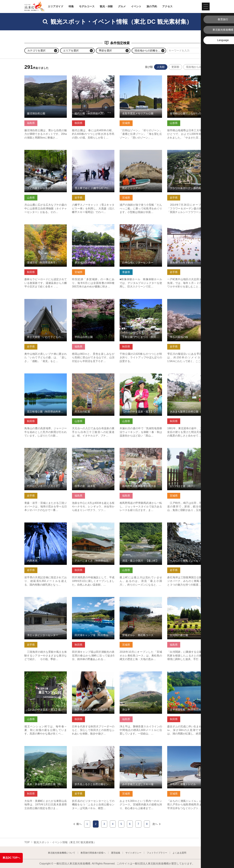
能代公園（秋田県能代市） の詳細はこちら (93, 79)
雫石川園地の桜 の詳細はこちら (186, 300)
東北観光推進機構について (62, 853)
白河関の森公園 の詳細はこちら (186, 598)
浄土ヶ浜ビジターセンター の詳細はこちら (46, 600)
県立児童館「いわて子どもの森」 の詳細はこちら (46, 302)
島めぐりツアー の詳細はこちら (138, 151)
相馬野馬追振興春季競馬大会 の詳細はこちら (141, 451)
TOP (27, 842)
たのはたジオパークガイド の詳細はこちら (46, 451)
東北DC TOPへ (11, 858)
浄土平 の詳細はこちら (133, 673)
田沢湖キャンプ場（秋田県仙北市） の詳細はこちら (93, 600)
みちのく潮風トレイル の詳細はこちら (188, 749)
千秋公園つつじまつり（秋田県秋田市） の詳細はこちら (141, 302)
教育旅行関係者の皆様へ (93, 853)
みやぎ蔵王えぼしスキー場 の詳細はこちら (141, 749)
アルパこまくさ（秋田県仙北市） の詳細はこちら (93, 526)
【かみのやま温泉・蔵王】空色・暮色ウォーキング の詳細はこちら (141, 376)
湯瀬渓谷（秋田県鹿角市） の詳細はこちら (46, 227)
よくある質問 (179, 853)
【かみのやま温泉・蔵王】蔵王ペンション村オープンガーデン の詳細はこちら (46, 676)
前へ (77, 824)
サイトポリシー (133, 853)
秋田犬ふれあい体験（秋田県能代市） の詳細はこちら (93, 674)
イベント (136, 6)
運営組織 (116, 853)
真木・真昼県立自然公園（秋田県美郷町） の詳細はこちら (46, 749)
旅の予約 (152, 6)
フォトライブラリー (157, 853)
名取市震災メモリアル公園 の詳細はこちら (141, 79)
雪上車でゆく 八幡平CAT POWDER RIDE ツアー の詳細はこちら (93, 153)
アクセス (167, 6)
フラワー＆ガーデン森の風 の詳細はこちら (188, 153)
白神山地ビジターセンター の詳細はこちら (141, 227)
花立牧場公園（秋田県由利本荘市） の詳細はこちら (46, 376)
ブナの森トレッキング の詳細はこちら (46, 153)
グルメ (122, 6)
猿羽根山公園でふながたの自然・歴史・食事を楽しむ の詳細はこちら (188, 79)
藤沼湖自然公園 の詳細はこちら (43, 77)
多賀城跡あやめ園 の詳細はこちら (92, 226)
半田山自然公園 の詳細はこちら (91, 300)
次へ (157, 824)
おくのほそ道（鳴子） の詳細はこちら (188, 451)
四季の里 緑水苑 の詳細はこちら (92, 449)
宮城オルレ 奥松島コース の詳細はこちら (141, 600)
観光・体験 (106, 6)
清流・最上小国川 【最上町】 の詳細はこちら (141, 526)
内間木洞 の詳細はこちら (39, 524)
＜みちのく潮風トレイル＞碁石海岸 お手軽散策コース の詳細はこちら (188, 526)
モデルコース (87, 6)
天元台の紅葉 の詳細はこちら (89, 375)
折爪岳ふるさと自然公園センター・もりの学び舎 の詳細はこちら (93, 749)
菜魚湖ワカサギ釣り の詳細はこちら (188, 226)
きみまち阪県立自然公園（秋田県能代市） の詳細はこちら (188, 376)
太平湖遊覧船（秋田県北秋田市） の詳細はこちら (188, 674)
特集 (71, 6)
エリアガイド (56, 6)
